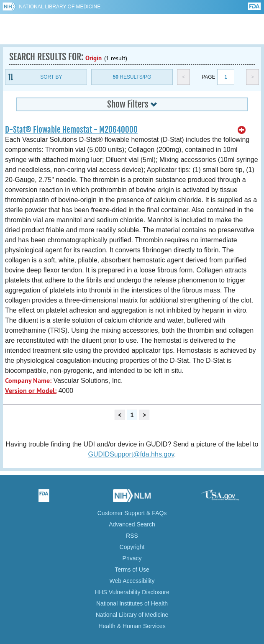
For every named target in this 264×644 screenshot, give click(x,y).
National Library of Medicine (60, 7)
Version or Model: (31, 391)
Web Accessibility (132, 581)
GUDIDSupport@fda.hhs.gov (131, 454)
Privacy (132, 558)
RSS (132, 536)
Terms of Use (132, 570)
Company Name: (28, 381)
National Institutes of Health (132, 603)
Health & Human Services (132, 626)
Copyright (132, 547)
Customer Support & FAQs (132, 513)
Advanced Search (132, 524)
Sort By (51, 77)
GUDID (132, 29)
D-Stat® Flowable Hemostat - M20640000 (71, 130)
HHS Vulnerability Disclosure (132, 592)
